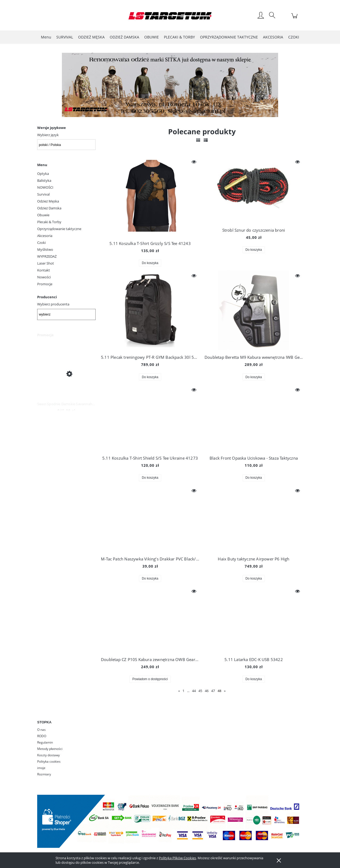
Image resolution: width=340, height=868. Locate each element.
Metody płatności (50, 749)
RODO (42, 736)
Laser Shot (46, 263)
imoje (41, 768)
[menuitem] (46, 37)
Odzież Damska (49, 208)
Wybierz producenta (53, 304)
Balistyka (44, 180)
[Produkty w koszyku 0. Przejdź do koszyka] (295, 19)
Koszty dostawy (48, 755)
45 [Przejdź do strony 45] (200, 691)
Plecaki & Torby (49, 222)
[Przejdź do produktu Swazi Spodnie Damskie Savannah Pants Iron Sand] (66, 373)
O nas (41, 730)
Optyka (43, 174)
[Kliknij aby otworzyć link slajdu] (162, 85)
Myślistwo (45, 249)
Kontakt (44, 270)
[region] (170, 85)
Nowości (44, 277)
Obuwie (43, 215)
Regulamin (45, 742)
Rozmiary (44, 774)
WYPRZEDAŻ (47, 256)
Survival (43, 194)
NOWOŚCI (45, 187)
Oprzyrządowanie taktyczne (59, 229)
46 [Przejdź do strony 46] (207, 691)
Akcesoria (45, 236)
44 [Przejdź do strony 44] (194, 691)
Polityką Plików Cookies (177, 858)
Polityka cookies (49, 761)
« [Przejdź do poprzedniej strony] (179, 691)
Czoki (41, 243)
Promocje (45, 284)
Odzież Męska (48, 201)
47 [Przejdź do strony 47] (213, 691)
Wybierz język (48, 135)
